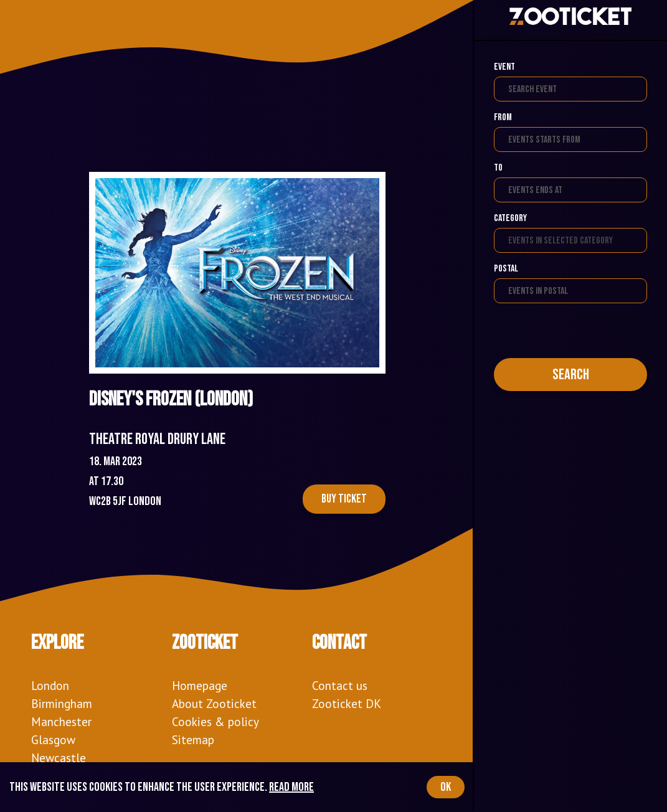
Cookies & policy (215, 721)
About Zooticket (214, 703)
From (503, 117)
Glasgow (53, 739)
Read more (291, 787)
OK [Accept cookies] (446, 787)
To (498, 168)
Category (510, 218)
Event (504, 67)
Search (571, 375)
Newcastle (59, 758)
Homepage (200, 685)
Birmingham (62, 703)
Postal (506, 269)
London (50, 685)
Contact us (340, 685)
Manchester (61, 721)
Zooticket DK (347, 703)
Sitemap (193, 739)
